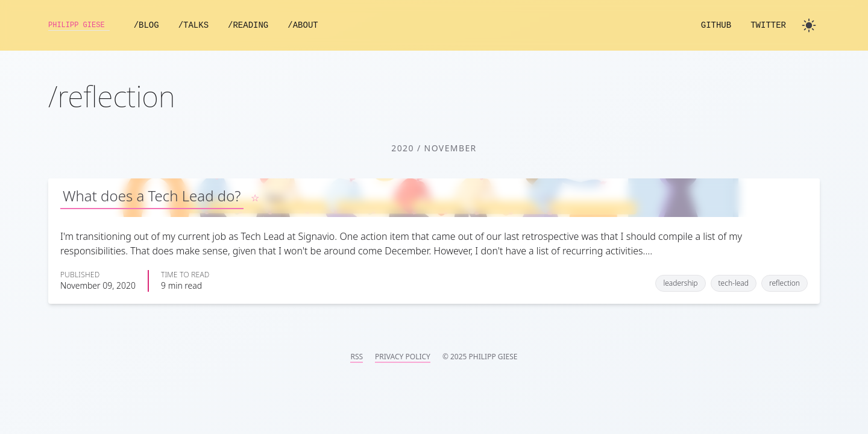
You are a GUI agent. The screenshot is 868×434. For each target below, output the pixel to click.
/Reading (263, 25)
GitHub (716, 25)
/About (317, 25)
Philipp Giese (86, 25)
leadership (680, 283)
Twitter (768, 25)
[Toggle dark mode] (809, 25)
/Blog (160, 25)
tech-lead (734, 283)
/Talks (207, 25)
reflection (785, 283)
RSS (357, 357)
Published (80, 275)
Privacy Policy (403, 357)
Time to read (185, 275)
